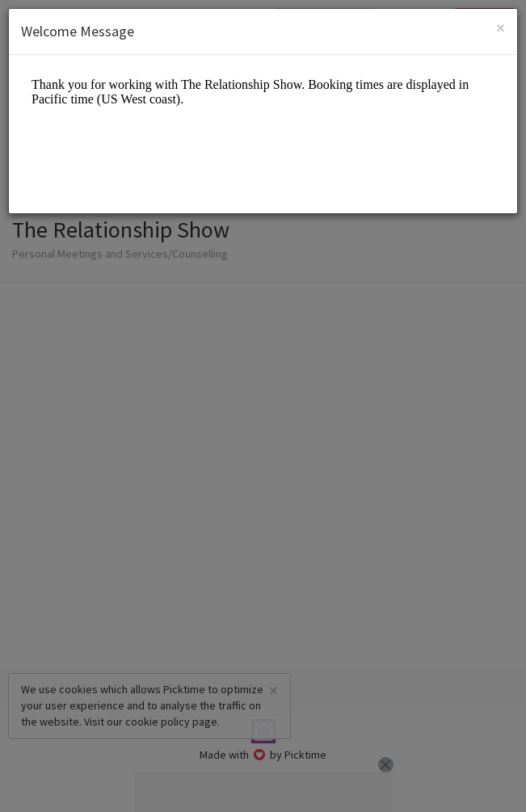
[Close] (501, 28)
